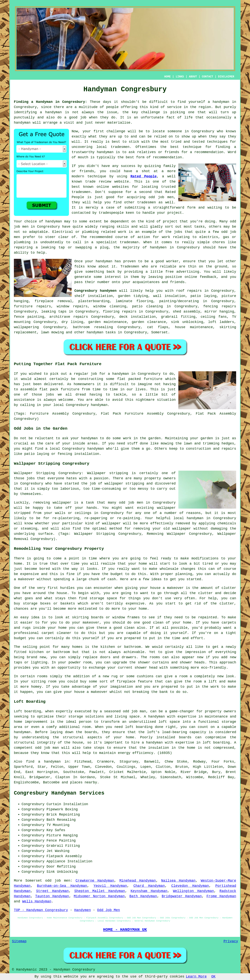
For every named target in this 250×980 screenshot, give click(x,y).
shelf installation (94, 296)
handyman (53, 112)
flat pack (49, 389)
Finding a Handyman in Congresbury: (50, 102)
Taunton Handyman (52, 896)
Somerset (159, 332)
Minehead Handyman (138, 881)
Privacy (231, 941)
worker (172, 261)
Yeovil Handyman (110, 886)
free (170, 272)
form (191, 208)
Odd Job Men (109, 910)
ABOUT (193, 77)
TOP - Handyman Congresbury (41, 910)
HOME (168, 77)
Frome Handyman (221, 896)
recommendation (167, 157)
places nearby (84, 782)
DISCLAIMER (226, 77)
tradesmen (120, 147)
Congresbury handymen (95, 291)
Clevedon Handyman (190, 886)
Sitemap (19, 941)
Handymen (82, 910)
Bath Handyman (143, 896)
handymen (158, 247)
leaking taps (54, 312)
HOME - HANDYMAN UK (125, 930)
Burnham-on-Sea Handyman (62, 886)
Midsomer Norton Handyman (99, 896)
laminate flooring (134, 301)
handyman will (27, 123)
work (122, 232)
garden (155, 438)
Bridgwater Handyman (182, 896)
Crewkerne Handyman (95, 881)
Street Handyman (52, 891)
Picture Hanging (62, 835)
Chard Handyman (149, 886)
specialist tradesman (117, 242)
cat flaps (158, 327)
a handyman (219, 102)
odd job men (58, 881)
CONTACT (208, 77)
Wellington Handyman (193, 891)
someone (175, 131)
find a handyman (43, 762)
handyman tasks (101, 332)
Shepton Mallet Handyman (100, 891)
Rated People (143, 176)
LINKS (180, 77)
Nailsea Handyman (178, 881)
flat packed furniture (140, 379)
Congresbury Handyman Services (59, 793)
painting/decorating (179, 301)
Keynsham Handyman (149, 891)
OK (213, 977)
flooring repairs (120, 312)
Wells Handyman (37, 901)
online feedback (201, 277)
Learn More (196, 977)
